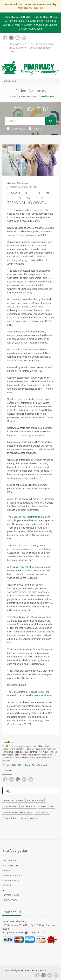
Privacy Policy (10, 900)
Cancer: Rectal (28, 806)
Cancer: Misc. (10, 806)
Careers (7, 870)
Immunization (42, 812)
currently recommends (29, 517)
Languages (14, 44)
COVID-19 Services (11, 880)
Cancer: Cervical (35, 800)
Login (12, 51)
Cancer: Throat (46, 806)
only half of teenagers (31, 567)
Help (25, 44)
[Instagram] (24, 38)
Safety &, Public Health (15, 818)
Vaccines (34, 818)
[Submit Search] (51, 121)
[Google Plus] (11, 38)
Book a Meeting (10, 865)
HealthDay (24, 765)
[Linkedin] (18, 38)
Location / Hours (27, 48)
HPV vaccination (44, 695)
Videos (35, 129)
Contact (7, 885)
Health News (16, 129)
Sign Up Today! (45, 48)
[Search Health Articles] (25, 121)
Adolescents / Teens (14, 800)
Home (12, 96)
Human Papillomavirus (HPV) (18, 812)
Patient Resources (28, 96)
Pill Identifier (38, 44)
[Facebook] (5, 38)
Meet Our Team (10, 860)
